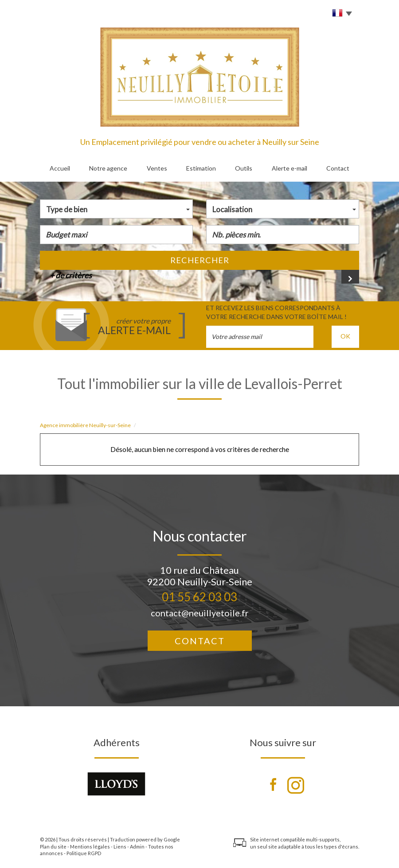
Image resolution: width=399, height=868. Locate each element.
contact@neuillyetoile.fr (200, 613)
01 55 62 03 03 (199, 597)
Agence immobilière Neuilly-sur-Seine (85, 425)
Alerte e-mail (289, 168)
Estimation (201, 168)
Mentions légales (90, 847)
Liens (120, 847)
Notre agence (108, 168)
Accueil (60, 168)
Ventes (157, 168)
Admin (137, 847)
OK (345, 336)
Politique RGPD (84, 853)
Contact (338, 168)
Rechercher (200, 260)
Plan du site (53, 847)
